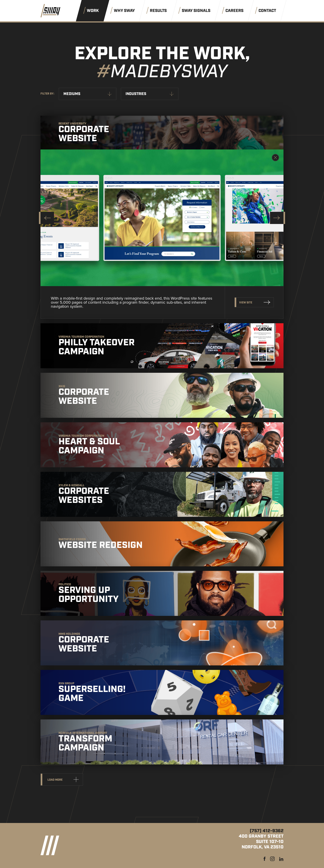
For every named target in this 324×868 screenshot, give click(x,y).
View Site (246, 303)
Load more (55, 780)
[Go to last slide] (46, 218)
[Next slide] (278, 218)
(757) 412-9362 (267, 831)
